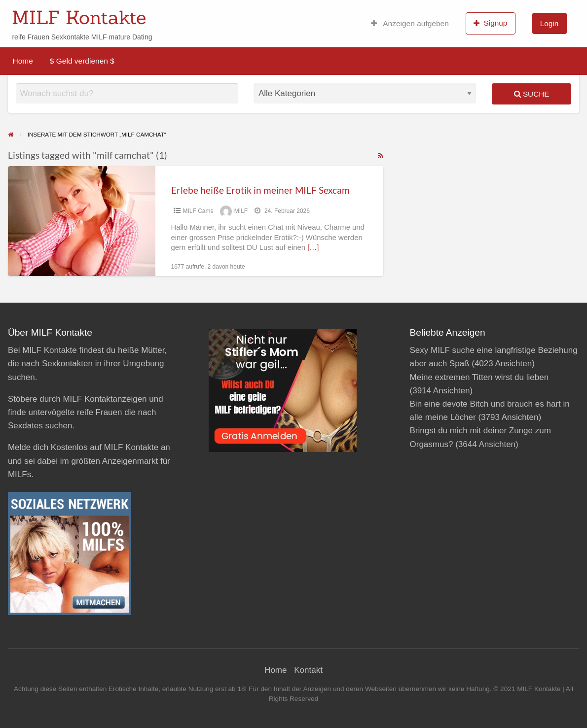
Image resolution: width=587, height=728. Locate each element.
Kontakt (308, 670)
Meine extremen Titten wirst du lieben (479, 377)
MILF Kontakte (79, 17)
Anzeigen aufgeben (410, 23)
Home (23, 61)
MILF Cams (198, 211)
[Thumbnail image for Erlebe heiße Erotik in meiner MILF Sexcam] (82, 221)
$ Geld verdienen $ (82, 61)
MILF (241, 211)
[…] (313, 247)
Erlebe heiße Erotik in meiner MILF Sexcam (260, 190)
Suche (532, 94)
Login (549, 23)
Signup (490, 23)
